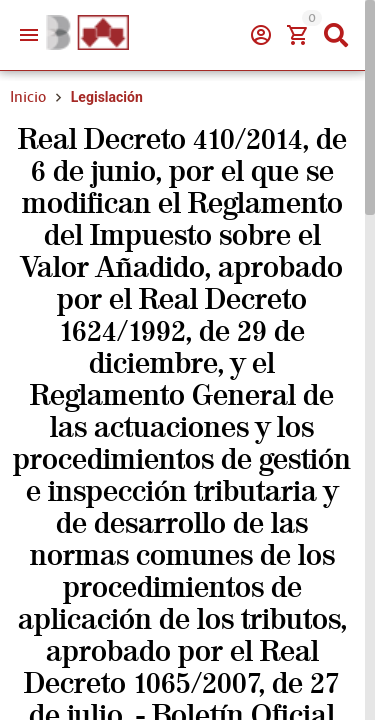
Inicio (28, 97)
